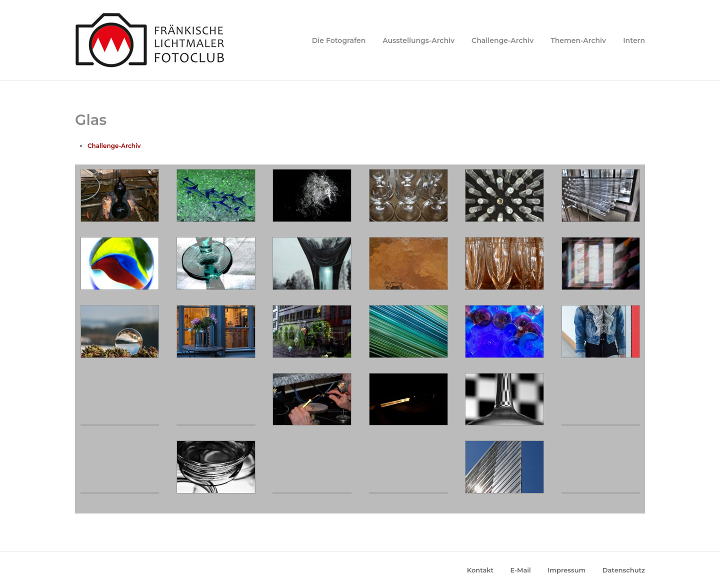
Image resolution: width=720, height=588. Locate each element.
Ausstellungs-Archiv (418, 40)
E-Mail (521, 570)
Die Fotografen (339, 40)
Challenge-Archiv (502, 40)
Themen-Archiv (578, 40)
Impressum (566, 570)
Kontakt (480, 570)
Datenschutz (624, 570)
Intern (634, 40)
